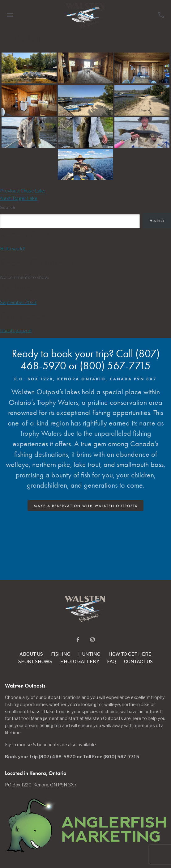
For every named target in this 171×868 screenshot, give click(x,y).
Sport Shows (35, 662)
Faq (111, 662)
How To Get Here (130, 654)
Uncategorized (16, 331)
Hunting (89, 654)
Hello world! (12, 249)
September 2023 (18, 303)
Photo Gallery (80, 662)
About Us (31, 654)
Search (8, 207)
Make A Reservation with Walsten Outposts (86, 506)
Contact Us (138, 662)
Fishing (61, 654)
